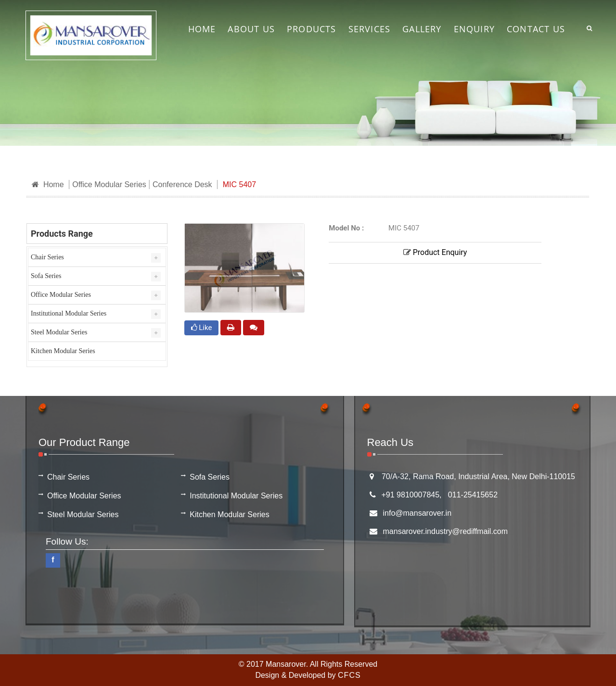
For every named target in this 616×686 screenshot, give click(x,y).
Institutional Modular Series (69, 313)
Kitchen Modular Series (63, 351)
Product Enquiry (435, 252)
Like (202, 328)
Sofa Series (46, 276)
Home (48, 184)
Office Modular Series (109, 184)
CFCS (349, 675)
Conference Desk (182, 184)
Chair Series (47, 257)
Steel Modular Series (59, 332)
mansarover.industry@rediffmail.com (446, 531)
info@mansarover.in (417, 513)
